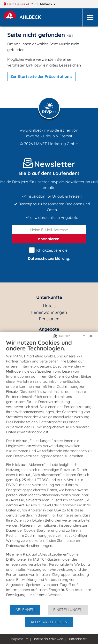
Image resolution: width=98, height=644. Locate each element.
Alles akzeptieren (49, 622)
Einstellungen (68, 610)
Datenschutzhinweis (48, 639)
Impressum (20, 639)
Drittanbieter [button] (77, 639)
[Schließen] (91, 336)
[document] (49, 472)
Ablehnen (25, 610)
